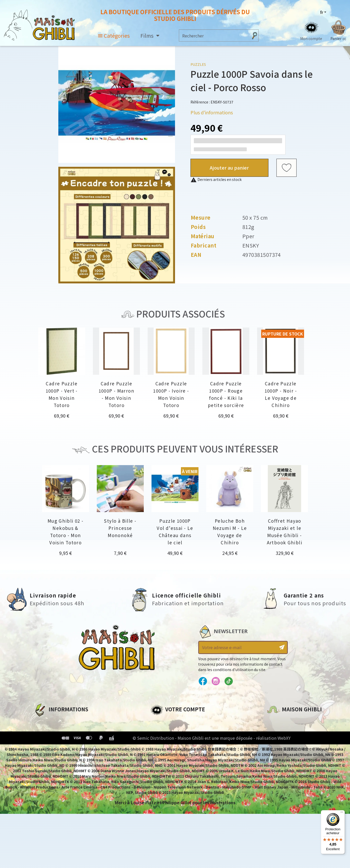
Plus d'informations (212, 112)
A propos (43, 721)
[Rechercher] (214, 35)
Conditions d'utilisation (60, 739)
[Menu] (342, 813)
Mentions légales (52, 730)
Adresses (160, 739)
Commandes (164, 730)
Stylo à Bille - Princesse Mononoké (120, 528)
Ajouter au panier (229, 168)
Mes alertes (163, 765)
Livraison (43, 756)
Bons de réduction (171, 748)
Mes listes (161, 756)
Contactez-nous (285, 770)
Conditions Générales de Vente (68, 748)
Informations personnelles (180, 721)
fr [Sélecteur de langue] (322, 12)
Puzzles (198, 64)
